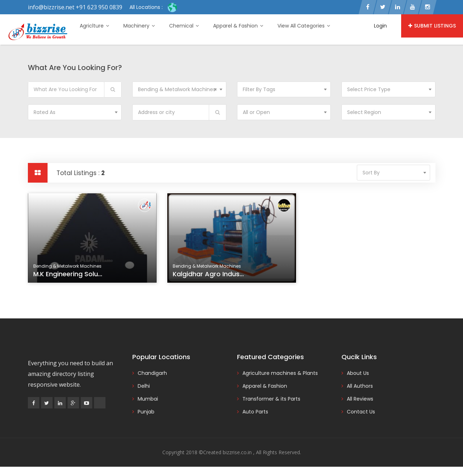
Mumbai (148, 399)
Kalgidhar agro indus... (208, 274)
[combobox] (179, 89)
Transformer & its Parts (271, 399)
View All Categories (304, 26)
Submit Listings (432, 26)
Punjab (146, 412)
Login (380, 26)
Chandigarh (152, 373)
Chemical (184, 26)
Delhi (144, 386)
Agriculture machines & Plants (280, 373)
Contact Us (361, 412)
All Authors (360, 386)
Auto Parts (255, 412)
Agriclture (94, 26)
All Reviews (360, 399)
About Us (358, 373)
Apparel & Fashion (238, 26)
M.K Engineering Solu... (68, 274)
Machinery (139, 26)
